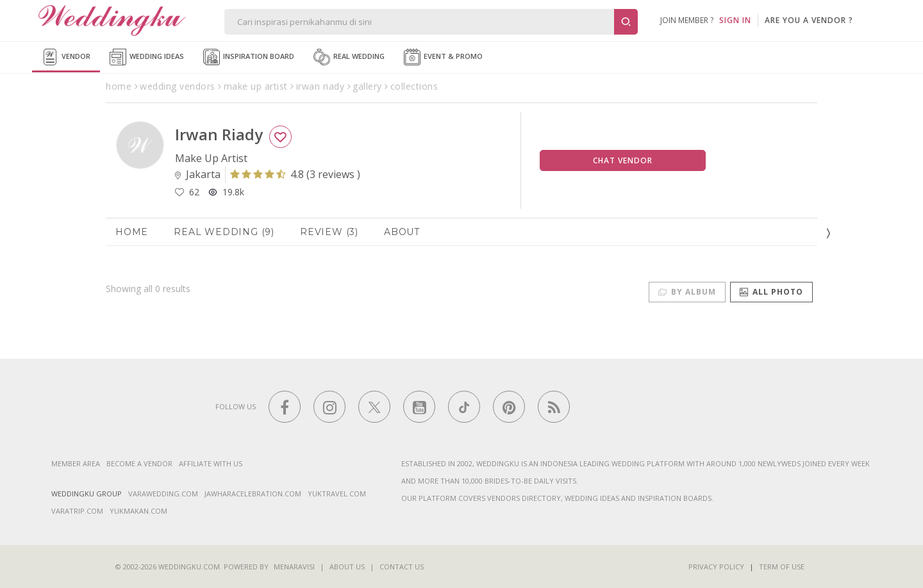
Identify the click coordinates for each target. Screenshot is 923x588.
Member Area (76, 463)
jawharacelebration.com (253, 494)
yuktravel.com (337, 494)
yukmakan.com (138, 511)
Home (132, 232)
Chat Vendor (623, 160)
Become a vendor (139, 463)
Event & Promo (443, 57)
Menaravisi (294, 567)
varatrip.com (77, 511)
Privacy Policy (716, 567)
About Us (347, 567)
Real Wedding (349, 57)
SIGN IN (735, 20)
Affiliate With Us (211, 463)
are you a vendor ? (809, 20)
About (402, 232)
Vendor (66, 57)
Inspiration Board (249, 57)
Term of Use (782, 567)
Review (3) (329, 232)
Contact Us (402, 567)
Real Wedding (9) (224, 232)
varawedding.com (163, 494)
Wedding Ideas (147, 57)
